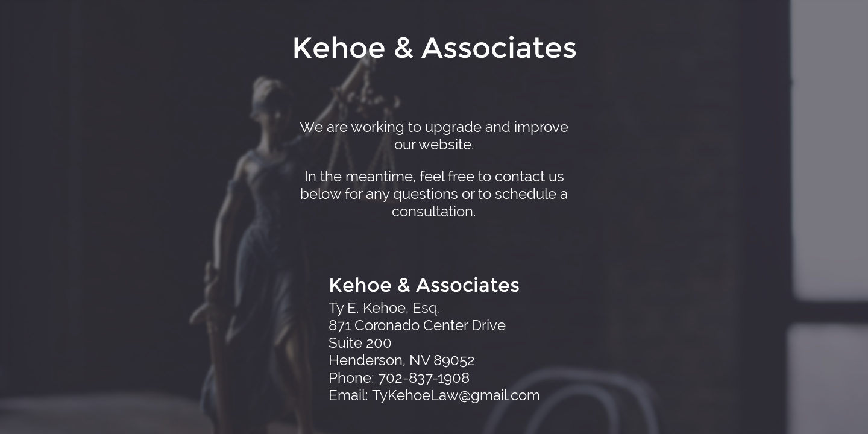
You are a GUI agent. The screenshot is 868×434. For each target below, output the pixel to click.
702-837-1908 (424, 378)
